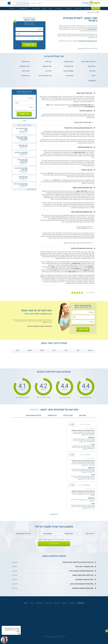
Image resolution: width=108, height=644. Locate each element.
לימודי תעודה (78, 8)
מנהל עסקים (56, 215)
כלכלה (61, 215)
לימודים (97, 12)
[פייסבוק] (53, 619)
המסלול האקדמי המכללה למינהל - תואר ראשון (22, 138)
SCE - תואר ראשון (23, 177)
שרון (18, 350)
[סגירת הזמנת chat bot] (19, 634)
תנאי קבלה (52, 100)
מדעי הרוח (56, 141)
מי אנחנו (40, 3)
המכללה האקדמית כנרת (22, 397)
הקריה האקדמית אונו (86, 397)
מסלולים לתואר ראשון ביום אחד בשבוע (74, 243)
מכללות (81, 164)
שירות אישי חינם (24, 131)
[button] (67, 93)
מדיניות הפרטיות (48, 603)
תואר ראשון (96, 8)
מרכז (54, 350)
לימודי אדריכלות (82, 196)
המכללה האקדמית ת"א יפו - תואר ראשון (21, 169)
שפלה (42, 350)
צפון (78, 350)
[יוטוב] (56, 619)
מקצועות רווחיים (82, 228)
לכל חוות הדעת (54, 514)
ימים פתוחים (72, 603)
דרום (66, 350)
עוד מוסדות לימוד (31, 189)
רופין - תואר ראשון (23, 145)
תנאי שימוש (57, 603)
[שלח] (54, 544)
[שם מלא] (29, 29)
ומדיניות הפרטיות (24, 42)
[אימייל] (29, 38)
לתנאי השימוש (30, 42)
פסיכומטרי (68, 8)
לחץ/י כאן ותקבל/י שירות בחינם (88, 41)
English (26, 603)
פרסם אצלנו (33, 3)
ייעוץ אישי (12, 8)
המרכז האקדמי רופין (65, 397)
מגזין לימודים (39, 603)
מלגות (45, 8)
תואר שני (87, 8)
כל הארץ (90, 350)
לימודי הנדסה (48, 215)
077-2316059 (24, 140)
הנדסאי (50, 8)
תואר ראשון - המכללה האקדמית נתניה (22, 160)
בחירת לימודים (36, 8)
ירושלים (30, 350)
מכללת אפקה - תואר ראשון (21, 152)
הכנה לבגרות (59, 8)
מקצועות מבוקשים (81, 227)
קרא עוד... (83, 435)
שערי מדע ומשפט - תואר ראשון (22, 129)
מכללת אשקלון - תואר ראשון (21, 184)
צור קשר (32, 603)
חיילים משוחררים (23, 8)
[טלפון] (29, 34)
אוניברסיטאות (72, 164)
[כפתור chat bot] (4, 640)
